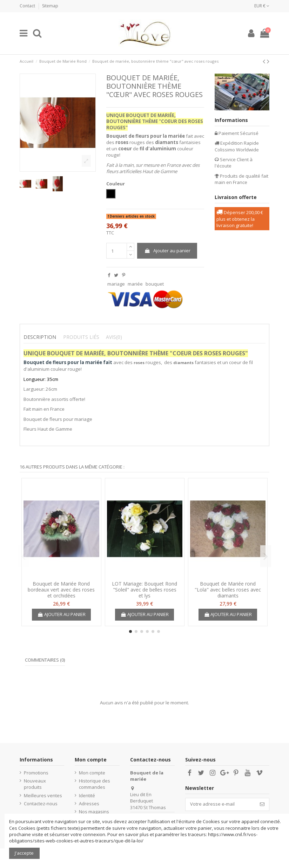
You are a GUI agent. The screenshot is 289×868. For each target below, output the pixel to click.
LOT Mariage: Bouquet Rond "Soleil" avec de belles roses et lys (144, 590)
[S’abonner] (262, 804)
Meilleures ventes (43, 795)
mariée (135, 284)
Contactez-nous (41, 804)
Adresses (89, 804)
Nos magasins (94, 812)
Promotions (36, 773)
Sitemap (50, 6)
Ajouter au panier (167, 251)
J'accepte (24, 853)
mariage (116, 284)
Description (40, 337)
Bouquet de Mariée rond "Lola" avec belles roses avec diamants (228, 590)
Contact (28, 6)
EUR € (262, 6)
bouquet (155, 284)
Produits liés (81, 337)
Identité (87, 795)
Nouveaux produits (35, 784)
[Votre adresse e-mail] (220, 804)
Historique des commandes (95, 784)
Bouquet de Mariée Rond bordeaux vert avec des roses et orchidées (61, 590)
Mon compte (92, 773)
